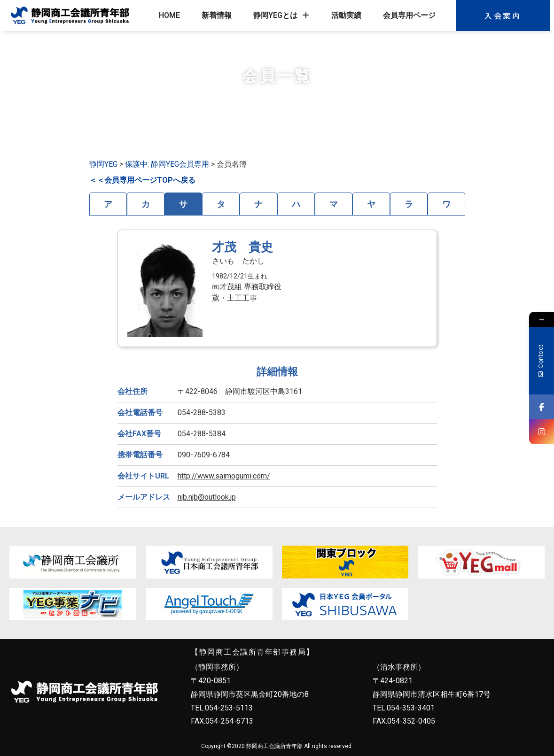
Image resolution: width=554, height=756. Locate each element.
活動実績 (346, 15)
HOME (169, 15)
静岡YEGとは (281, 15)
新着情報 (217, 15)
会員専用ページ (409, 15)
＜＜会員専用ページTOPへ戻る (142, 180)
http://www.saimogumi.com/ (224, 476)
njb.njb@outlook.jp (207, 497)
